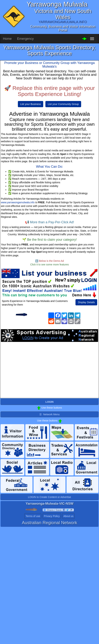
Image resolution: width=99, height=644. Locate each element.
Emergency (25, 39)
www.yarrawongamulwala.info (18, 202)
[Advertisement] (50, 371)
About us (68, 516)
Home (7, 39)
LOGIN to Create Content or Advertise (50, 497)
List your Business (31, 104)
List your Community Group (63, 104)
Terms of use (33, 516)
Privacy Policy (52, 516)
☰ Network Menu (49, 414)
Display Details (86, 302)
